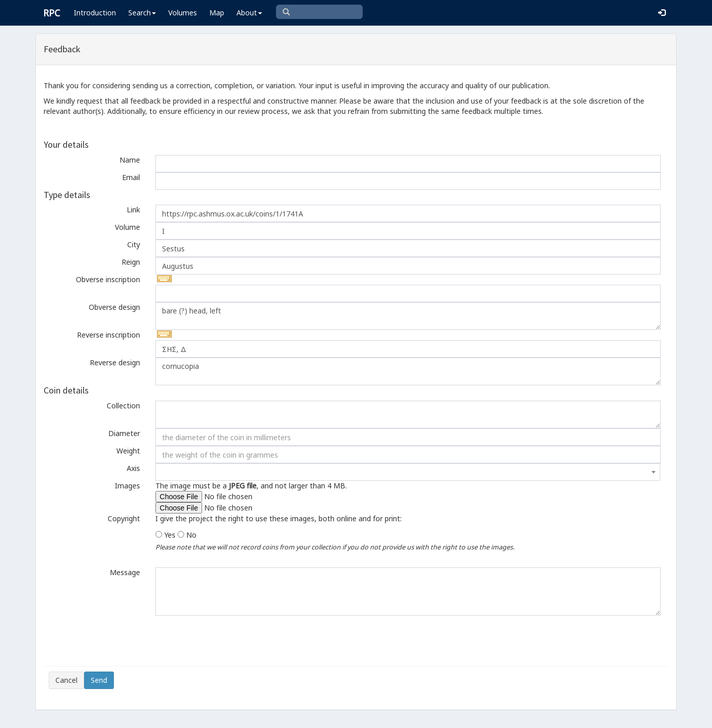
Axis (133, 468)
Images (127, 486)
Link (133, 210)
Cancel (66, 680)
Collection (123, 406)
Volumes (183, 13)
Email (131, 177)
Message (125, 572)
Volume (127, 227)
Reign (131, 262)
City (134, 244)
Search (142, 13)
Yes (170, 535)
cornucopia (408, 371)
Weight (128, 451)
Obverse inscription (108, 279)
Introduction (95, 13)
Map (217, 13)
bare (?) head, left (408, 316)
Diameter (124, 433)
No (191, 535)
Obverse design (114, 307)
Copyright (124, 518)
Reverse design (115, 362)
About (249, 13)
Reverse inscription (108, 335)
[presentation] (127, 641)
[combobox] (408, 472)
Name (130, 160)
